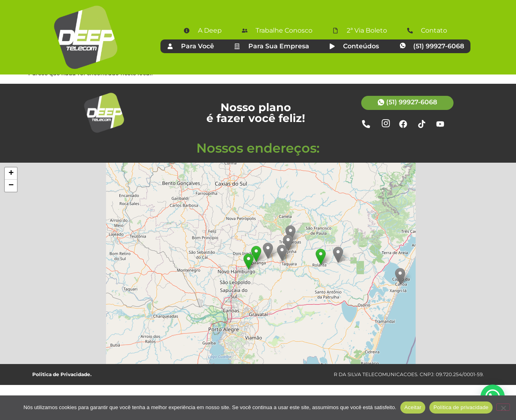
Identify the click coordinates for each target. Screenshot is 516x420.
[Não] (503, 407)
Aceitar (413, 407)
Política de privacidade (461, 407)
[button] (321, 292)
